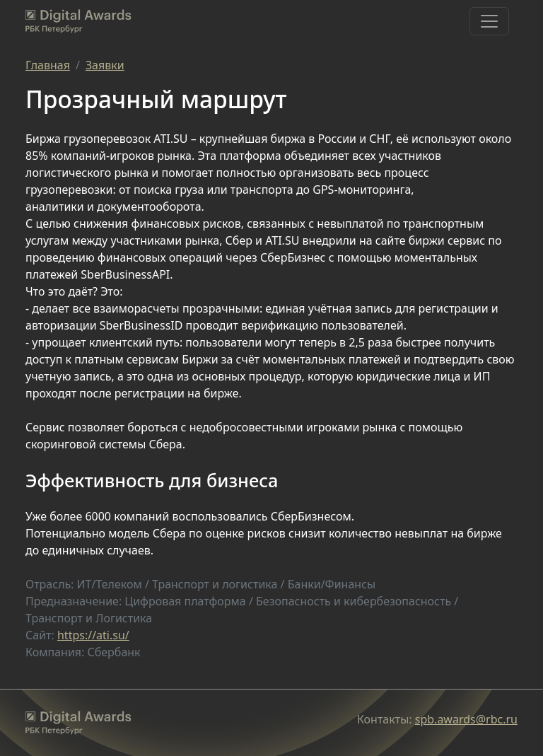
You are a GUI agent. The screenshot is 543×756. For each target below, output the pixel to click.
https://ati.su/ (93, 635)
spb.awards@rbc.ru (466, 719)
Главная (48, 65)
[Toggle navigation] (489, 21)
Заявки (105, 65)
